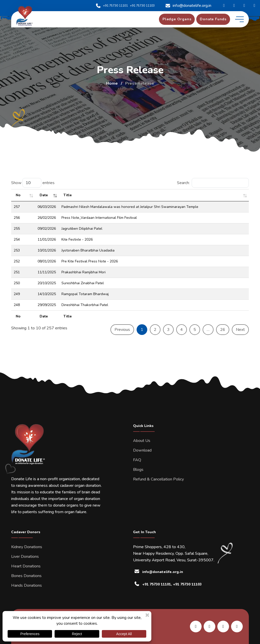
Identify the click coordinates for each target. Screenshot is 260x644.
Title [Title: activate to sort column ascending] (68, 195)
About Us (142, 441)
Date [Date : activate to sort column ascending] (44, 195)
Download (142, 450)
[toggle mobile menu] (239, 19)
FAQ (137, 460)
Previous (122, 330)
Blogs (138, 470)
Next (240, 330)
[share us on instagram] (223, 627)
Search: (213, 183)
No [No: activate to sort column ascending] (18, 195)
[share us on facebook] (209, 627)
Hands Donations (27, 585)
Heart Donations (26, 566)
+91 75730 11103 (142, 6)
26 (223, 330)
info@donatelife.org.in (188, 6)
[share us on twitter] (237, 627)
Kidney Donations (27, 547)
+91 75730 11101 (112, 6)
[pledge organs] (177, 19)
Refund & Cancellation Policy (158, 479)
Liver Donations (25, 557)
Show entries (33, 183)
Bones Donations (26, 576)
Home (112, 83)
